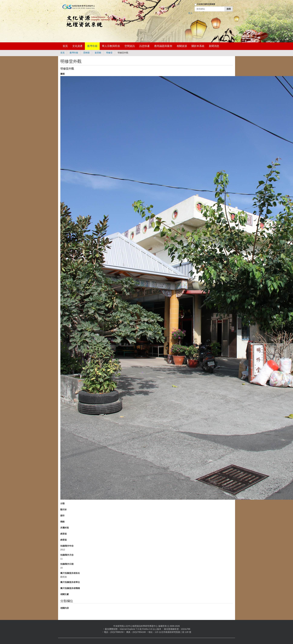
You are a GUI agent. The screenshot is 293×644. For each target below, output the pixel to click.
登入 (190, 13)
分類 (62, 503)
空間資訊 (130, 46)
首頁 (65, 46)
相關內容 (65, 608)
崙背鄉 (98, 53)
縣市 (62, 516)
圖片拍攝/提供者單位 (70, 582)
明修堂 (109, 53)
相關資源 (182, 46)
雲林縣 (86, 53)
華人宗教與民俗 (111, 46)
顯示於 (64, 510)
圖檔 (62, 74)
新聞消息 (214, 46)
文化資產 (77, 46)
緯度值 (64, 540)
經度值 (64, 534)
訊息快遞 (144, 46)
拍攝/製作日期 (67, 564)
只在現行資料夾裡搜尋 (206, 4)
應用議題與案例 (163, 46)
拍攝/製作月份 (67, 555)
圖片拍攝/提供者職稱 (70, 588)
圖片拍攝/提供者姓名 (70, 573)
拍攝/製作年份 (67, 546)
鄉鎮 (62, 522)
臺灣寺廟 (92, 46)
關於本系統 (198, 46)
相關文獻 (65, 594)
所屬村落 (65, 528)
